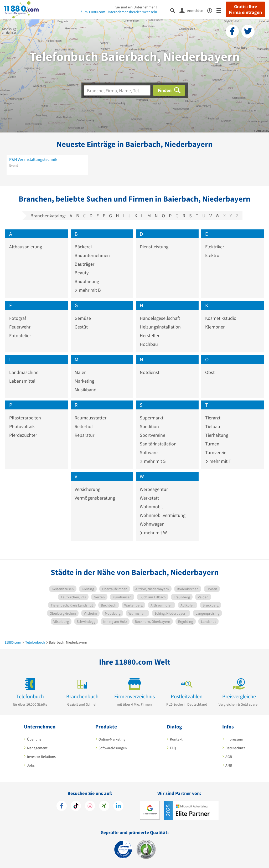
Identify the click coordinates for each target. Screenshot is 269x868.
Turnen (212, 444)
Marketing (84, 381)
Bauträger (84, 264)
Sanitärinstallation (158, 444)
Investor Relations (41, 757)
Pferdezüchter (23, 435)
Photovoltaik (22, 426)
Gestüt (81, 327)
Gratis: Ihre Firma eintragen (245, 9)
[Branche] (117, 90)
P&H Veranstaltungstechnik (33, 159)
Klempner (215, 327)
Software (149, 452)
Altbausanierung (26, 247)
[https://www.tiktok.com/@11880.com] (76, 807)
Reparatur (84, 435)
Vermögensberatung (95, 498)
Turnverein (216, 452)
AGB (229, 757)
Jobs (31, 765)
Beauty (82, 273)
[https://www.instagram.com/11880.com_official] (90, 807)
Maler (80, 372)
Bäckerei (83, 247)
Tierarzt (213, 418)
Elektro (212, 255)
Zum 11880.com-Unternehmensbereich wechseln (119, 12)
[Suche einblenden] (175, 10)
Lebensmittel (22, 381)
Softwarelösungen (113, 748)
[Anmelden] (193, 10)
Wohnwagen (152, 524)
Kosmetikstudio (221, 318)
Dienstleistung (154, 247)
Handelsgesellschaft (160, 318)
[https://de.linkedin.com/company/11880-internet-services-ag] (118, 807)
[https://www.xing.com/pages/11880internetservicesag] (104, 807)
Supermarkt (152, 418)
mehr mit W (153, 533)
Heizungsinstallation (160, 327)
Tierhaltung (217, 435)
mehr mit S (153, 461)
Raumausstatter (90, 418)
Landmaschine (24, 372)
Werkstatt (149, 498)
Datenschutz (235, 748)
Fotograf (18, 318)
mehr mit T (218, 461)
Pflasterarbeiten (25, 418)
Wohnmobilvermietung (163, 515)
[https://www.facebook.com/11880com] (62, 807)
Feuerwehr (20, 327)
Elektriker (215, 247)
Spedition (149, 426)
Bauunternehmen (92, 255)
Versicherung (87, 489)
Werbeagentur (154, 489)
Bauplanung (87, 281)
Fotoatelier (20, 335)
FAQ (173, 748)
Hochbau (149, 344)
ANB (229, 765)
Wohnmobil (151, 507)
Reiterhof (84, 426)
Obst (210, 372)
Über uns (34, 739)
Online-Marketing (112, 739)
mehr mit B (88, 290)
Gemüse (83, 318)
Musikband (86, 390)
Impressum (234, 739)
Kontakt (176, 739)
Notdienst (150, 372)
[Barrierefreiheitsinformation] (212, 10)
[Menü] (221, 10)
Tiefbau (213, 426)
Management (37, 748)
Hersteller (150, 335)
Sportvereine (152, 435)
